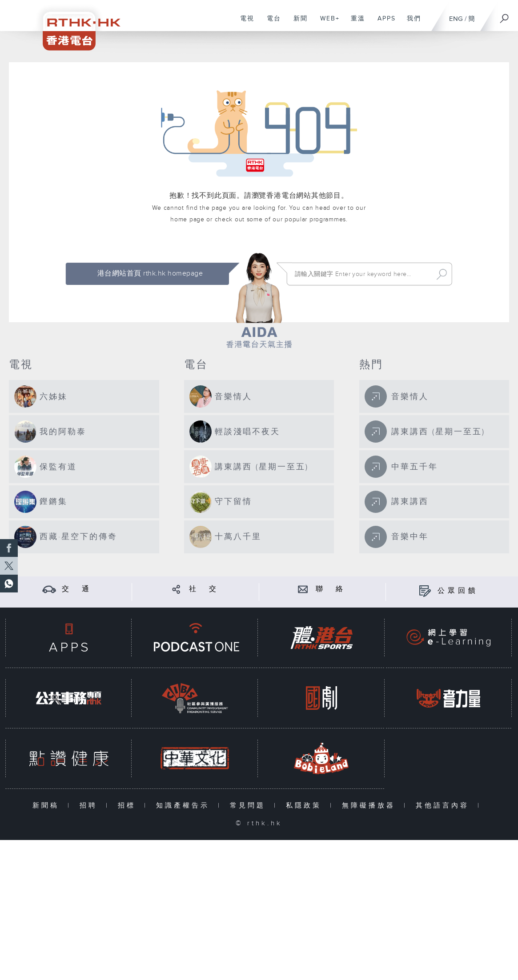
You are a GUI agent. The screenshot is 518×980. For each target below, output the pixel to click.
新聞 (297, 23)
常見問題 (250, 806)
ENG (456, 19)
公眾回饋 (458, 591)
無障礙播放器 (371, 806)
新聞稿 (48, 806)
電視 (244, 23)
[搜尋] (505, 16)
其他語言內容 (444, 806)
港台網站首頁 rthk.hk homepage (150, 274)
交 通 (77, 589)
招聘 (90, 806)
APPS (383, 23)
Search (442, 274)
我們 (411, 23)
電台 (271, 23)
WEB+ (327, 23)
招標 (129, 806)
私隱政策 (306, 806)
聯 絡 (331, 589)
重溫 (355, 23)
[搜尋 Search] (362, 274)
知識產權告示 (185, 806)
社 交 (204, 589)
